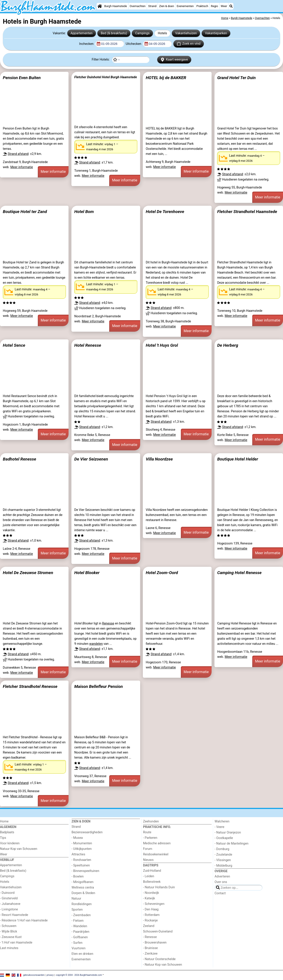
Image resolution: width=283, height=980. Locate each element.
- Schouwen (8, 926)
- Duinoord (7, 893)
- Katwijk (149, 898)
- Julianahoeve (10, 904)
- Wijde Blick (9, 931)
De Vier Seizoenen (91, 459)
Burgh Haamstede (116, 6)
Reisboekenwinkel (156, 854)
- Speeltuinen (81, 865)
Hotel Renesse (88, 345)
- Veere (220, 827)
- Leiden (149, 876)
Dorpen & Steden (83, 893)
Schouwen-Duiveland (158, 931)
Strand (152, 6)
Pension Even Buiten (22, 78)
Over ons (221, 882)
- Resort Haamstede (14, 915)
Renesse (108, 623)
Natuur (76, 899)
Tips (3, 838)
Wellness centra (83, 888)
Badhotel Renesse (20, 459)
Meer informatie (22, 167)
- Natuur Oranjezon (228, 833)
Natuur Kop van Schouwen (19, 849)
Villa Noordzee (159, 459)
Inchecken (87, 44)
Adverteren (222, 876)
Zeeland (149, 926)
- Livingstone (9, 909)
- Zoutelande (224, 855)
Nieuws (148, 860)
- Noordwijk (151, 893)
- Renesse (150, 937)
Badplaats (7, 832)
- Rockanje (150, 920)
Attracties (78, 854)
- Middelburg (224, 866)
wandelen (96, 644)
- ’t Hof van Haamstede (16, 943)
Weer (224, 6)
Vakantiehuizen (186, 33)
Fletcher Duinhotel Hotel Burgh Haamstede (106, 77)
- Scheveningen (154, 904)
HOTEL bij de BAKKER (166, 78)
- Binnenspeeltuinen (85, 871)
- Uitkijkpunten (82, 849)
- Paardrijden (81, 932)
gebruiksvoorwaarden (34, 975)
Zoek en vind (189, 44)
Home (4, 821)
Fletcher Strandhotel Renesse (30, 686)
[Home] (100, 6)
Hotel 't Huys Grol (162, 345)
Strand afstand (18, 154)
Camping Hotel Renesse (239, 573)
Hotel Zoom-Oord (162, 573)
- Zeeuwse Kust (11, 937)
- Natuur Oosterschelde (159, 959)
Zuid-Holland (152, 871)
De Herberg (228, 345)
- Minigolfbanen (83, 882)
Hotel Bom (84, 212)
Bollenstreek (152, 882)
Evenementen (185, 6)
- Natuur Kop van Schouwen (163, 965)
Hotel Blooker (87, 573)
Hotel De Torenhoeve (165, 212)
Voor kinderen (10, 843)
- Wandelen (79, 926)
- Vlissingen (223, 860)
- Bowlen (78, 876)
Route (147, 832)
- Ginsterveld (9, 898)
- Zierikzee (150, 954)
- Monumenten (82, 843)
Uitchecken (134, 44)
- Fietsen (78, 921)
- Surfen (77, 943)
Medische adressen (157, 843)
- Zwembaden (81, 915)
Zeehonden (151, 821)
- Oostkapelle (224, 838)
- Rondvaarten (81, 860)
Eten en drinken (82, 954)
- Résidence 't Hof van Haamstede (24, 920)
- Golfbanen (80, 937)
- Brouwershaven (155, 943)
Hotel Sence (14, 345)
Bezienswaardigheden (87, 832)
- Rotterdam (151, 915)
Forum (148, 849)
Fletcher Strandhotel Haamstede (247, 212)
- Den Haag (151, 909)
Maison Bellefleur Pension (98, 686)
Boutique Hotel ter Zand (25, 212)
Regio (214, 6)
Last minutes (9, 948)
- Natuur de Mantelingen (232, 844)
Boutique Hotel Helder (238, 459)
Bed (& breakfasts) (114, 33)
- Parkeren (150, 838)
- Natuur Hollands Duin (159, 887)
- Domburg (222, 849)
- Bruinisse (150, 948)
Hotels (163, 33)
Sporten (77, 910)
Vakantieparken (216, 33)
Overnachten (138, 6)
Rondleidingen (82, 904)
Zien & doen (167, 6)
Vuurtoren (79, 948)
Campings (142, 33)
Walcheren (222, 821)
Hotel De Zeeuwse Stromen (28, 573)
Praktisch (202, 6)
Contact (220, 893)
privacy (50, 975)
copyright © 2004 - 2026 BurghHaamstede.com (79, 975)
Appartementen (81, 33)
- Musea (77, 838)
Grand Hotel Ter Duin (236, 78)
